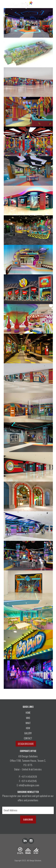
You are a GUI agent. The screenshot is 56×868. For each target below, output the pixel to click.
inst (31, 841)
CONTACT (28, 738)
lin (25, 841)
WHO (28, 718)
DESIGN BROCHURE (26, 744)
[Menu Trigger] (50, 4)
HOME (28, 713)
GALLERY (28, 733)
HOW (28, 728)
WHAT (28, 723)
